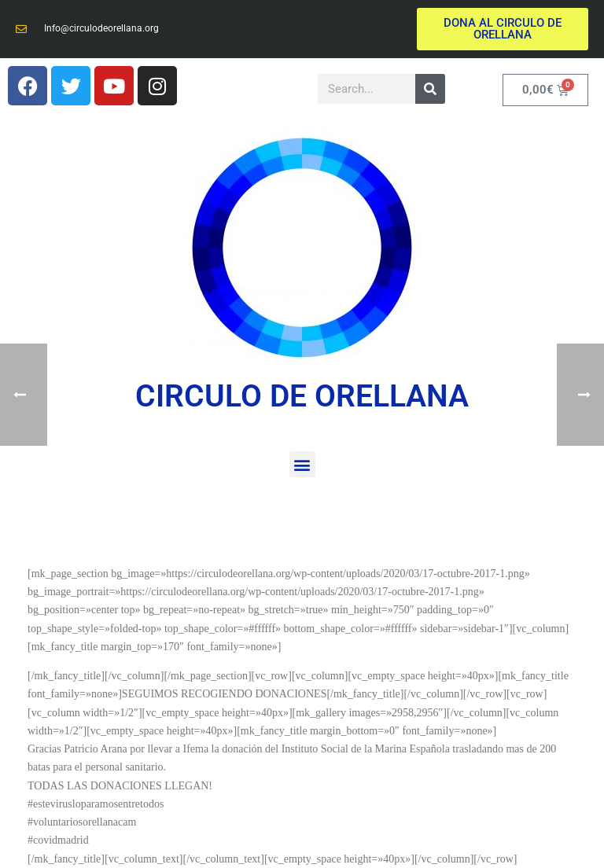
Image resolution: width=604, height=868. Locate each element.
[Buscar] (430, 89)
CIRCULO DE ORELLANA (302, 396)
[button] (302, 464)
